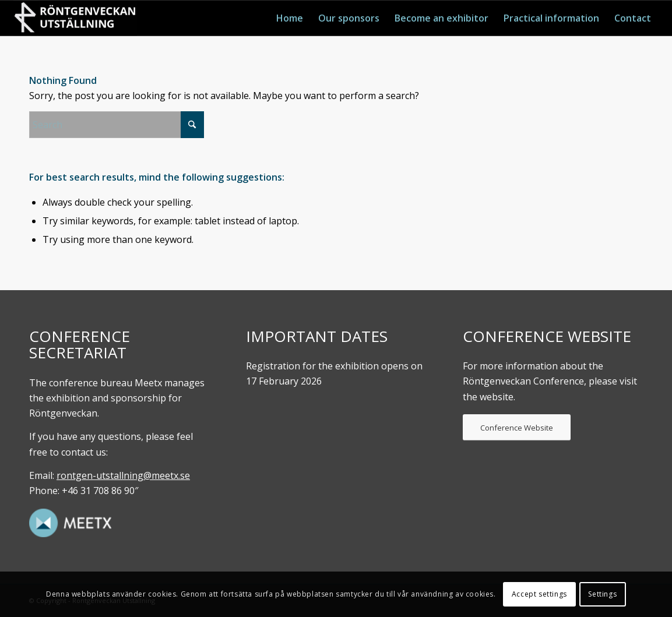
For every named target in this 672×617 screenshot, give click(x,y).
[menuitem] (290, 18)
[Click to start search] (192, 125)
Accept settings (539, 594)
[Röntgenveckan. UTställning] (75, 18)
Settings (602, 594)
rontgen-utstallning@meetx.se (123, 475)
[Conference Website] (517, 428)
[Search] (117, 125)
